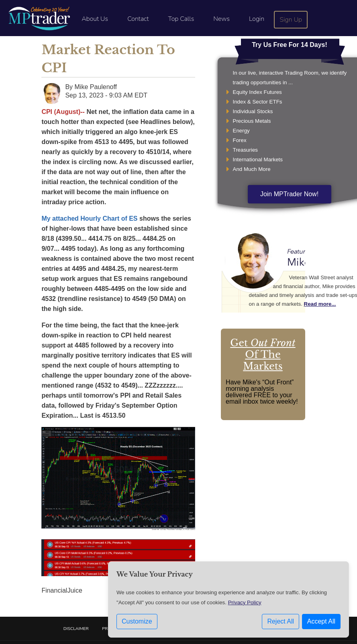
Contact (138, 19)
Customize (137, 624)
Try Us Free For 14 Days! (290, 45)
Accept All (321, 624)
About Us (95, 19)
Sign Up (291, 20)
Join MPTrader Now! (289, 194)
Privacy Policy (245, 605)
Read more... (320, 304)
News (221, 19)
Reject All (280, 624)
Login (257, 19)
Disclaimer (76, 629)
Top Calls (181, 19)
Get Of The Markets (263, 355)
